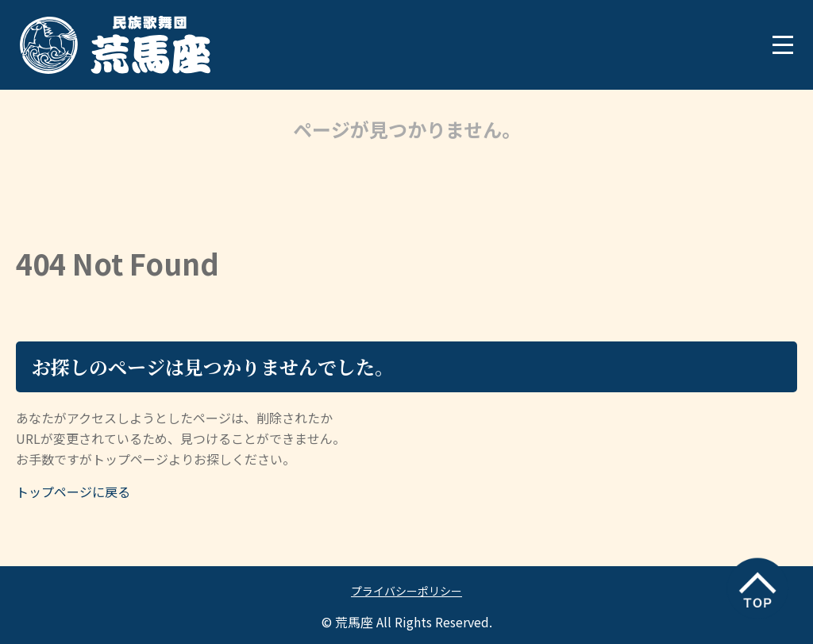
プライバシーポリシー (406, 591)
